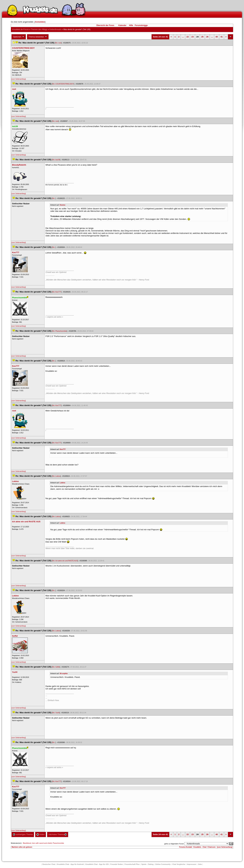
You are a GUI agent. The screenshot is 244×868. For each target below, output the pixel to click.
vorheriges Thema (23, 834)
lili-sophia (64, 673)
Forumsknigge (141, 25)
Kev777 (63, 449)
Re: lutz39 (56, 160)
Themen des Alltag (39, 29)
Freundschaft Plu (132, 864)
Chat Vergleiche (179, 864)
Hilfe (131, 25)
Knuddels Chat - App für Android (70, 864)
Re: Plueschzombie (60, 331)
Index (41, 834)
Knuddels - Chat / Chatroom (205, 847)
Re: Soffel (56, 667)
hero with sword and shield (42, 843)
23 (192, 37)
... (183, 37)
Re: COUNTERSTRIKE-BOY (63, 84)
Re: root (58, 43)
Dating (151, 864)
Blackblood (27, 843)
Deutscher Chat (49, 864)
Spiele (144, 864)
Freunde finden (117, 864)
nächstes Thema (58, 834)
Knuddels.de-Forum (20, 29)
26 (207, 37)
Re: (54, 198)
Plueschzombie (58, 843)
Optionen (19, 37)
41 (222, 37)
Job (200, 864)
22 (188, 37)
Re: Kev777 (57, 292)
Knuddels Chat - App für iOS (97, 864)
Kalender (122, 25)
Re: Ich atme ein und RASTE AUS (65, 561)
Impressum (192, 864)
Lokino (62, 483)
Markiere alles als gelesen (22, 847)
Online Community (163, 864)
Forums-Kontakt (186, 847)
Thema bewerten (38, 37)
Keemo (63, 205)
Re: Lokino (56, 476)
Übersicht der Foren (105, 25)
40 (217, 37)
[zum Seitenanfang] (19, 79)
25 (202, 37)
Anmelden (40, 22)
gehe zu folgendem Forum (174, 844)
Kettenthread (55, 29)
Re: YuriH (56, 713)
